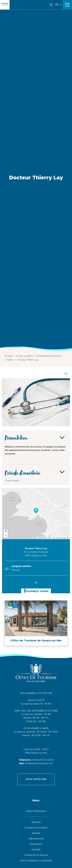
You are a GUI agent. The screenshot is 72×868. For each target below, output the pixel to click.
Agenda (36, 833)
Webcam (36, 822)
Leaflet (39, 538)
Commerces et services (36, 855)
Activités (36, 850)
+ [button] (6, 531)
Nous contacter (36, 779)
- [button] (6, 535)
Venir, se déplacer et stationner (36, 861)
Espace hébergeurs (36, 811)
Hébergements (36, 839)
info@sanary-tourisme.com (39, 763)
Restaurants (36, 844)
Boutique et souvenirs (36, 828)
